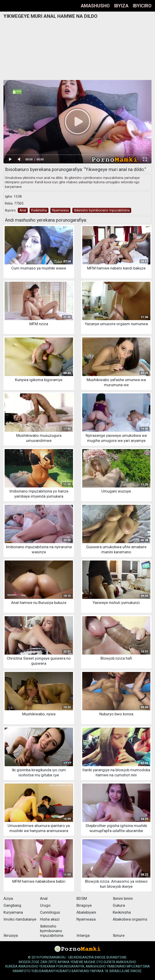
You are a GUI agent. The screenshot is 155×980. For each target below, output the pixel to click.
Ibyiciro (142, 6)
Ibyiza (121, 6)
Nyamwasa (60, 210)
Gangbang (12, 905)
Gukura (119, 905)
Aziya (8, 898)
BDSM (82, 898)
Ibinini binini (123, 898)
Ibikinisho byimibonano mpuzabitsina (102, 210)
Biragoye (84, 905)
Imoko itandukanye (20, 919)
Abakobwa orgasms (130, 919)
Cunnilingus (50, 912)
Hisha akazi (50, 919)
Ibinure (119, 935)
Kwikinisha (39, 210)
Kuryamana (13, 912)
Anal (23, 210)
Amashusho (95, 6)
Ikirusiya (11, 935)
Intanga (83, 935)
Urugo (45, 905)
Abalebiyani (86, 912)
